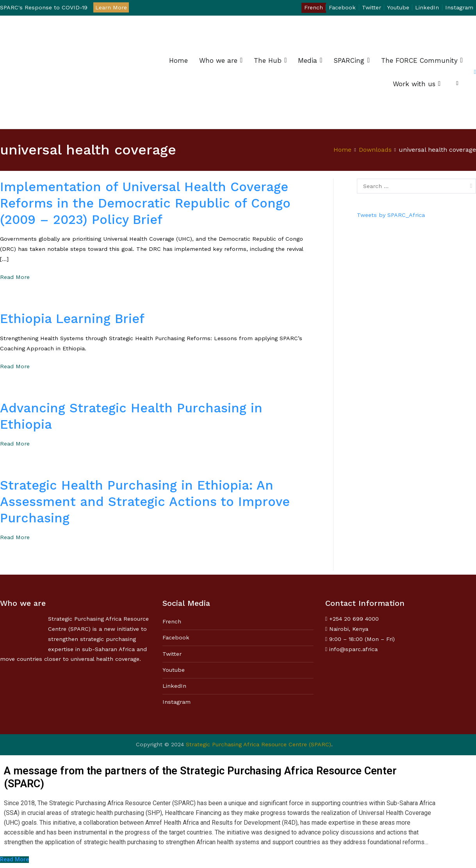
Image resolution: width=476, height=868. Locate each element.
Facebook (342, 7)
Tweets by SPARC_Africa (391, 215)
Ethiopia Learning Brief (72, 319)
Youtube (398, 7)
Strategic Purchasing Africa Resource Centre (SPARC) (259, 744)
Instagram (459, 7)
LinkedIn (427, 7)
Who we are (218, 60)
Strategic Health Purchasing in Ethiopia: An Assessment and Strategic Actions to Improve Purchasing (145, 502)
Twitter (372, 7)
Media (308, 60)
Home (178, 60)
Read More (15, 277)
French (314, 7)
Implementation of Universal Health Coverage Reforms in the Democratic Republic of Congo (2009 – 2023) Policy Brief (145, 203)
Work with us (414, 84)
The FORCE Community (419, 60)
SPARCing (349, 60)
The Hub (268, 60)
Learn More (111, 7)
